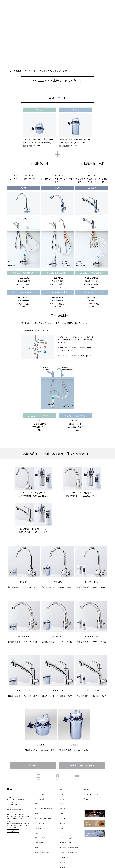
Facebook (61, 823)
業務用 (60, 796)
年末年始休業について (13, 805)
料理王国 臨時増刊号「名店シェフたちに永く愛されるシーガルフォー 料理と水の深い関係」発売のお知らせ (19, 825)
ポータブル (61, 793)
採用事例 (36, 810)
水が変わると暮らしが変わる (66, 807)
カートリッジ (62, 800)
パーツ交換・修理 (38, 791)
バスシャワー (62, 795)
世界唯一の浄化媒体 (39, 807)
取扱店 (85, 793)
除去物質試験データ (39, 809)
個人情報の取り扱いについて (91, 790)
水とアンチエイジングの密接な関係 (68, 812)
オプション (61, 802)
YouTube (61, 825)
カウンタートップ (63, 791)
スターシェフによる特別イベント (42, 795)
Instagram (61, 821)
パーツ (60, 803)
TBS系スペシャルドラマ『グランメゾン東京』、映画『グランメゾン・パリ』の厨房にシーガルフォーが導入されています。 (19, 817)
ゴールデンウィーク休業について (16, 800)
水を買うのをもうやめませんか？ (67, 816)
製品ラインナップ (38, 793)
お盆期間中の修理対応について (15, 810)
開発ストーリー (38, 805)
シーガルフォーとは (39, 802)
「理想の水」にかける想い (41, 803)
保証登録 (36, 796)
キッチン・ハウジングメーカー (91, 795)
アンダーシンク (62, 790)
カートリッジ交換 (38, 790)
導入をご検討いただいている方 (42, 800)
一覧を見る (12, 831)
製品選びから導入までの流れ (41, 812)
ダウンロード (62, 798)
